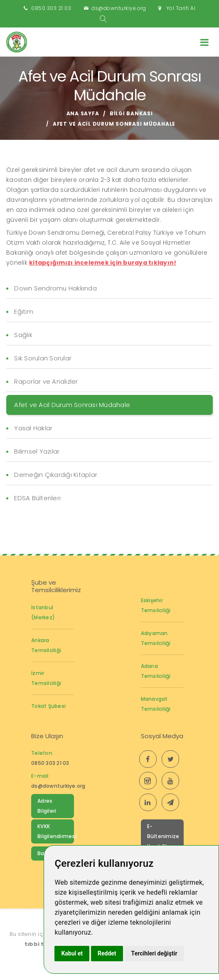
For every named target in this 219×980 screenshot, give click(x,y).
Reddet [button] (107, 953)
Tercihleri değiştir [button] (154, 953)
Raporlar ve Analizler (46, 381)
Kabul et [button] (72, 953)
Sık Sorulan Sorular (43, 358)
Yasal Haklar (33, 428)
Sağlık (23, 335)
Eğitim (24, 311)
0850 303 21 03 (51, 8)
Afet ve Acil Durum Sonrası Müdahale (72, 405)
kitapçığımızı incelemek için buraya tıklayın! (103, 263)
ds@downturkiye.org (119, 8)
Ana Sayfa (83, 113)
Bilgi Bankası (131, 113)
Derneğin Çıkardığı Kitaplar (56, 475)
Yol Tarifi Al (181, 8)
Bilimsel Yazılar (37, 451)
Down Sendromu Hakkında (55, 288)
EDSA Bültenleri (37, 498)
